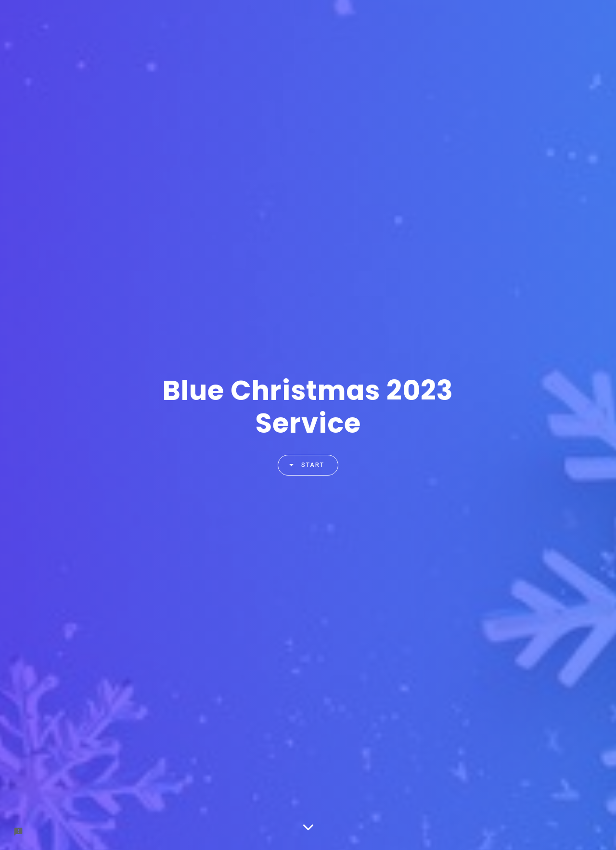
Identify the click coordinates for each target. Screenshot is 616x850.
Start (303, 465)
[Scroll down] (308, 828)
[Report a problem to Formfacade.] (18, 832)
